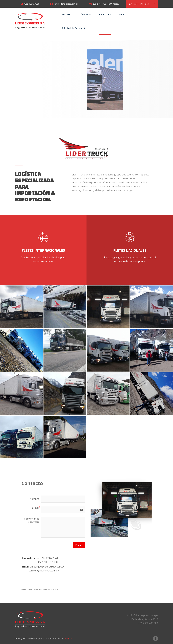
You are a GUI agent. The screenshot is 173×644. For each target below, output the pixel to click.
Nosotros (67, 14)
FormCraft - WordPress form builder (40, 589)
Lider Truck (105, 14)
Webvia (69, 638)
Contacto (124, 14)
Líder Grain (86, 14)
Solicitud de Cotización (74, 28)
